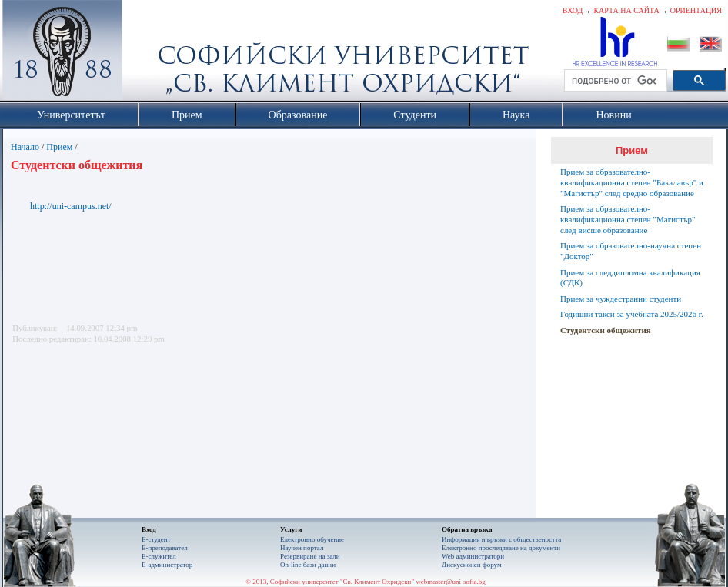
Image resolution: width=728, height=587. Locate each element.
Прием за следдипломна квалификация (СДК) (630, 278)
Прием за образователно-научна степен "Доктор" (631, 251)
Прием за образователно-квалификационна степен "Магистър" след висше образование (628, 219)
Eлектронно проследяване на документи (501, 548)
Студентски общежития (606, 330)
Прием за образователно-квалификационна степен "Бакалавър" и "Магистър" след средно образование (632, 182)
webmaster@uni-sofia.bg (451, 582)
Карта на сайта (626, 10)
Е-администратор (167, 565)
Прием (59, 147)
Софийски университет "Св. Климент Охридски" (149, 54)
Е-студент (156, 539)
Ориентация (696, 10)
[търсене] (614, 81)
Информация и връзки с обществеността (501, 539)
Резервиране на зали (310, 556)
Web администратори (473, 556)
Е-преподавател (165, 548)
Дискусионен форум (472, 565)
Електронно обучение (312, 539)
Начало (25, 147)
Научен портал (302, 548)
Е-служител (159, 556)
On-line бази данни (308, 565)
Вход (573, 10)
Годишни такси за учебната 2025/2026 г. (632, 314)
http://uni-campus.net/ (71, 206)
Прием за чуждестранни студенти (621, 299)
